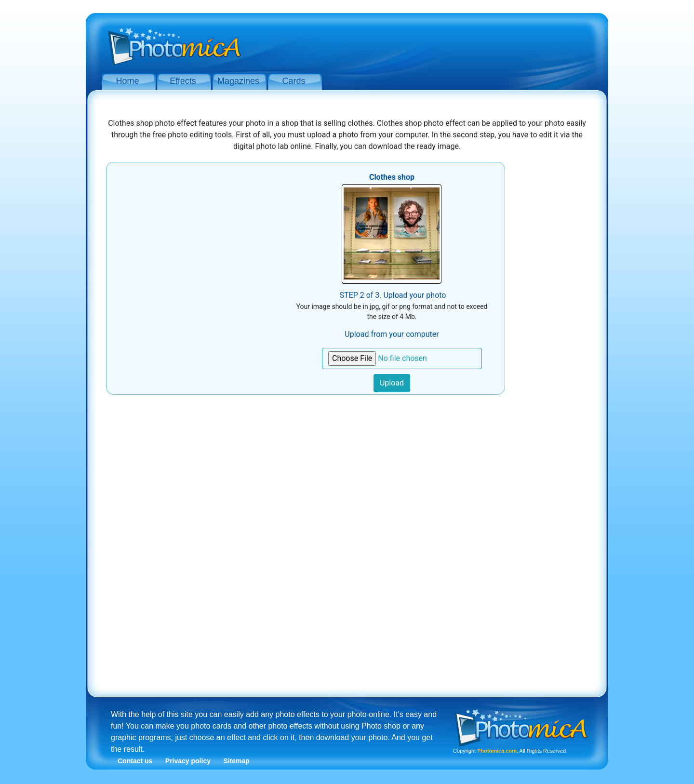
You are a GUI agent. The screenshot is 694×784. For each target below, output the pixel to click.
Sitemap (236, 761)
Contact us (135, 761)
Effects (183, 81)
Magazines (238, 81)
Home (127, 81)
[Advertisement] (424, 42)
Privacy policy (188, 761)
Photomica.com (497, 751)
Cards (294, 81)
